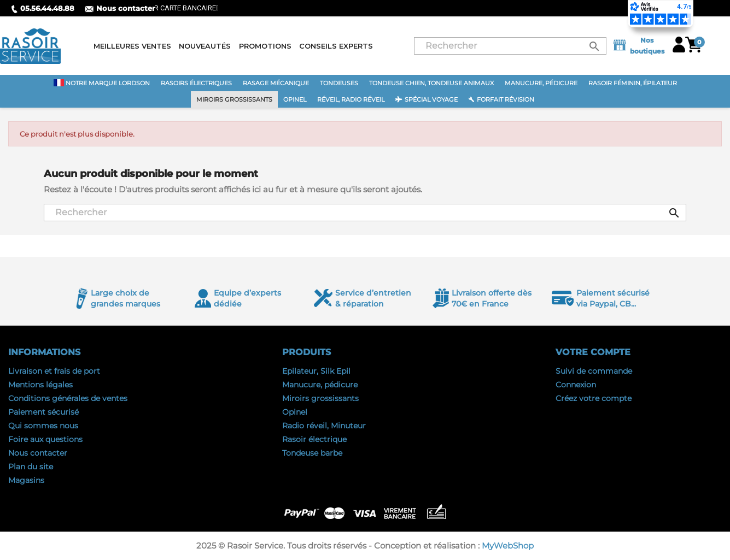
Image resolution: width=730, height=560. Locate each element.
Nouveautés (205, 46)
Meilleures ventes (132, 46)
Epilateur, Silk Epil (316, 371)
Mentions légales (40, 385)
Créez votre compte (594, 398)
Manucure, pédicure (320, 385)
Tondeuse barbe (312, 453)
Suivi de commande (594, 371)
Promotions (265, 46)
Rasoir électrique (314, 439)
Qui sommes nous (43, 426)
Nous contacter (120, 8)
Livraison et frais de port (54, 371)
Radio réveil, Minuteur (324, 426)
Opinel (295, 412)
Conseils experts (336, 46)
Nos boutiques (638, 46)
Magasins (26, 480)
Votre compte (593, 352)
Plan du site (31, 467)
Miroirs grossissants (320, 398)
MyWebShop (508, 546)
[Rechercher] (510, 46)
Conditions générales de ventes (68, 398)
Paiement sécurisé (43, 412)
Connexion (576, 385)
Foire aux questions (45, 439)
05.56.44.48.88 (43, 8)
